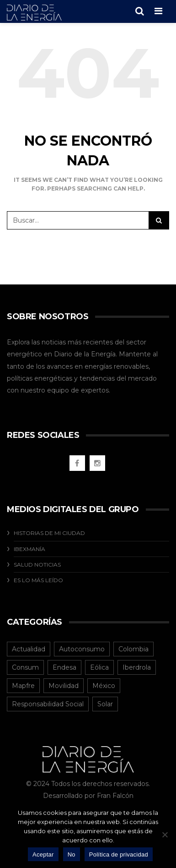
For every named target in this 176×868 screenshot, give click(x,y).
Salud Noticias (37, 565)
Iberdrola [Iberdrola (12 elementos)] (137, 667)
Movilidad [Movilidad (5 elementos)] (64, 686)
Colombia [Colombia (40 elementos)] (133, 649)
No (72, 854)
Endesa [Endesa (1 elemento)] (64, 667)
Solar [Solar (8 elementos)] (105, 704)
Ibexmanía (29, 549)
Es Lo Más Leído (38, 580)
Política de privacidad (119, 854)
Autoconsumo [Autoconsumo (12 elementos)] (82, 649)
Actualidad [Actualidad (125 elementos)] (29, 649)
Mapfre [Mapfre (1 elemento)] (23, 686)
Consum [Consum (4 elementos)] (25, 667)
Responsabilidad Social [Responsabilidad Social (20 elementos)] (48, 704)
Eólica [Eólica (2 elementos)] (99, 667)
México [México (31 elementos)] (104, 686)
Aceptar (43, 854)
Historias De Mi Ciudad (49, 533)
